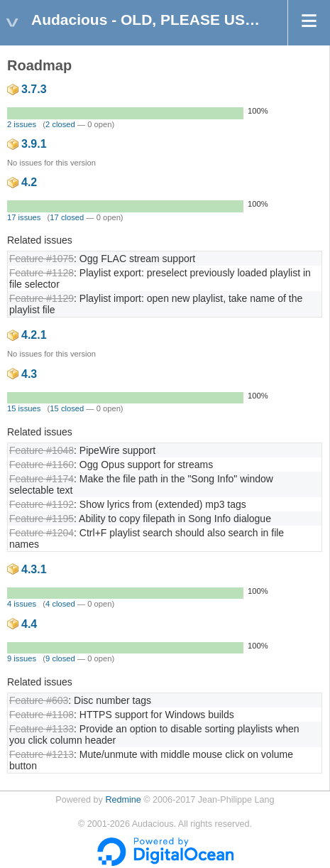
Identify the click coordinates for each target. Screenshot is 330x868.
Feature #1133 (42, 729)
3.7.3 (34, 89)
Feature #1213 (42, 754)
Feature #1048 (42, 450)
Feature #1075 (42, 259)
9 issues (22, 658)
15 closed (67, 408)
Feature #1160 (42, 465)
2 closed (60, 124)
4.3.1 (34, 569)
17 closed (67, 217)
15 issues (24, 408)
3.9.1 (34, 144)
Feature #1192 (42, 504)
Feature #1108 (42, 715)
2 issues (22, 124)
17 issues (24, 217)
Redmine (123, 800)
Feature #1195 (42, 519)
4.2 (29, 182)
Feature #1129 (42, 298)
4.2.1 (34, 335)
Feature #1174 (42, 479)
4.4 (29, 624)
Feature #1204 (42, 533)
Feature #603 (39, 700)
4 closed (60, 604)
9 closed (60, 658)
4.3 (29, 374)
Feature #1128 (42, 273)
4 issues (22, 604)
